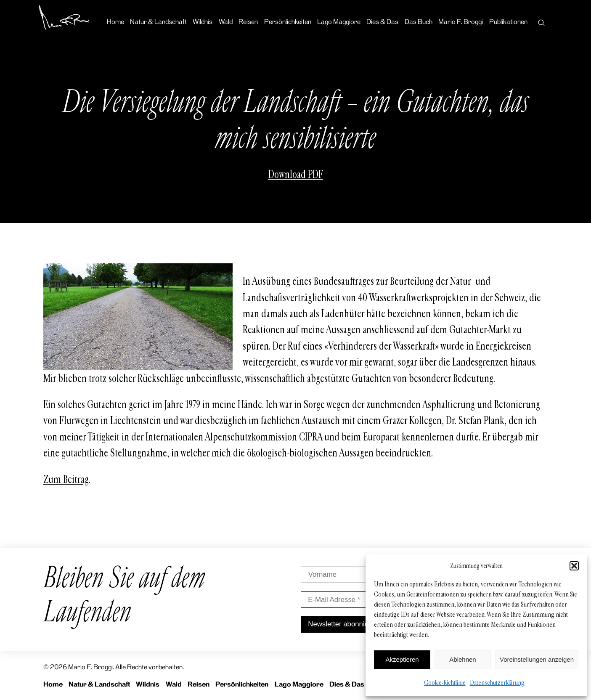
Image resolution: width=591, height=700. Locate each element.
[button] (574, 566)
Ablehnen (462, 659)
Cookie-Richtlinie (445, 683)
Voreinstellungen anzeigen (537, 659)
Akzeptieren (402, 659)
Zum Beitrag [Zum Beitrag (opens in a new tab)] (66, 480)
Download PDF (296, 175)
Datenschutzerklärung (497, 683)
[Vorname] (360, 575)
